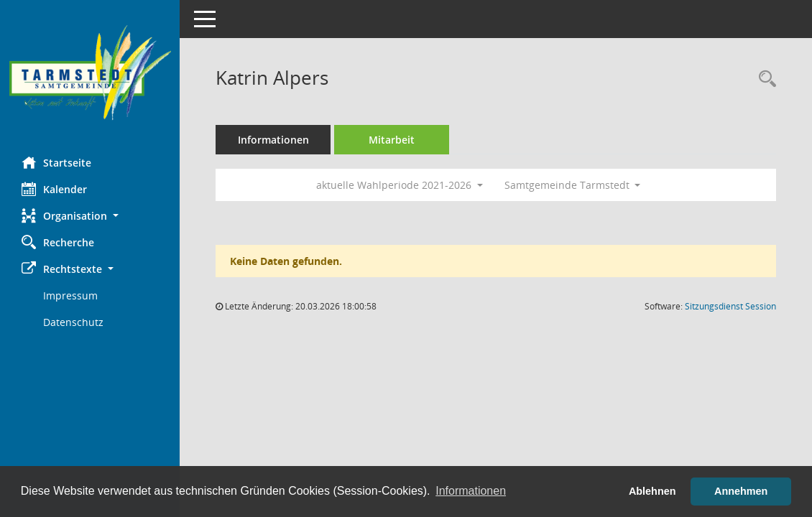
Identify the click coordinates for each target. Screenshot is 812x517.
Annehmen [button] (741, 491)
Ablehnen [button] (652, 491)
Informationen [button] (471, 491)
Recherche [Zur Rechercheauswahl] (58, 242)
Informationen (273, 140)
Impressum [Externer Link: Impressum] (70, 295)
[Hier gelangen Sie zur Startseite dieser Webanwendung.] (90, 73)
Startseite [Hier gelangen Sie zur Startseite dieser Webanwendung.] (56, 162)
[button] (90, 216)
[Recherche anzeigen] (764, 79)
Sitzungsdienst (730, 306)
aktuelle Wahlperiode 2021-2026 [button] (400, 185)
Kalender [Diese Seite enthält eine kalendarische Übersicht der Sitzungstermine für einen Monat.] (54, 189)
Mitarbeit (392, 140)
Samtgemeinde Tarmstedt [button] (573, 185)
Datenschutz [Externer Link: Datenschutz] (73, 322)
